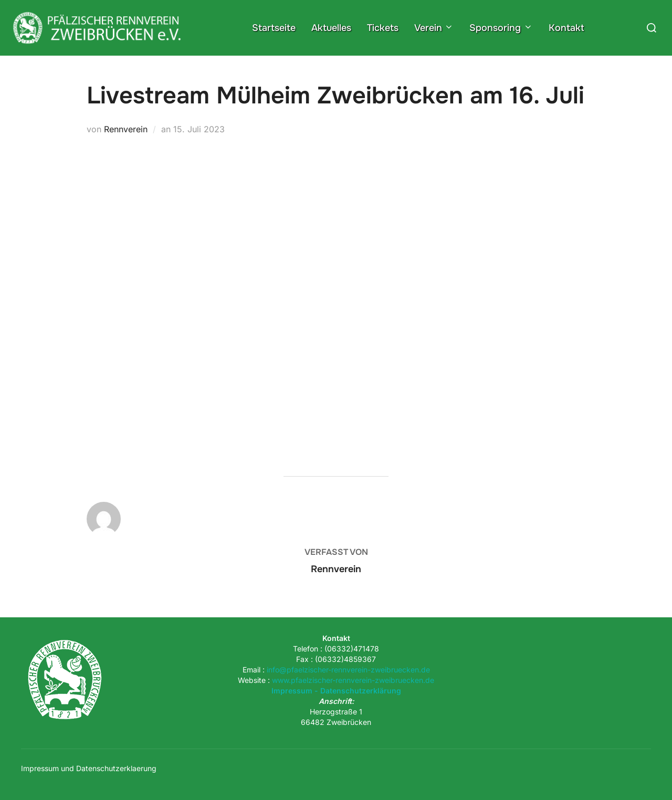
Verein (434, 28)
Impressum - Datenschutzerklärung (336, 691)
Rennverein (126, 129)
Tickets (383, 28)
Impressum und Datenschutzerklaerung (89, 768)
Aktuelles (331, 28)
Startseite (274, 28)
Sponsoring (501, 28)
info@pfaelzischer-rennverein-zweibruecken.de (348, 670)
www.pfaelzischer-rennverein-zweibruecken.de (353, 680)
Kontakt (566, 28)
